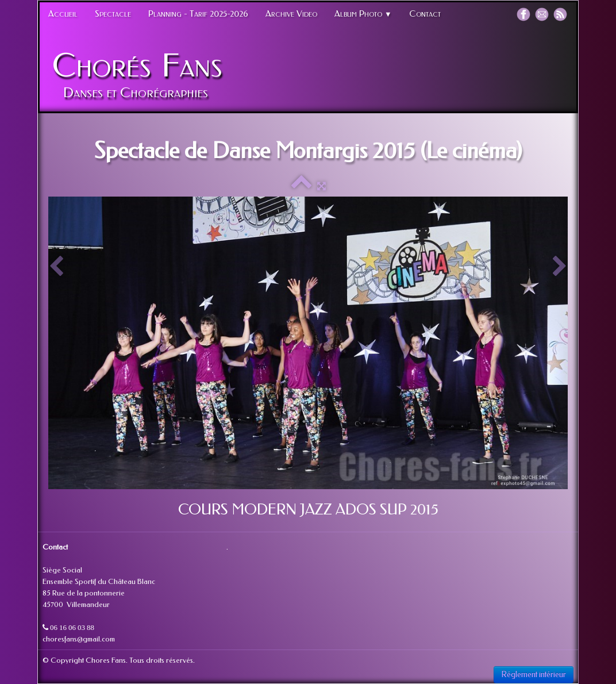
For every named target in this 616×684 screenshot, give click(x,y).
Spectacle (113, 14)
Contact (425, 14)
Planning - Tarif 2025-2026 (198, 14)
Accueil (63, 14)
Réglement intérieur (534, 675)
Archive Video (291, 14)
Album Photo (363, 14)
